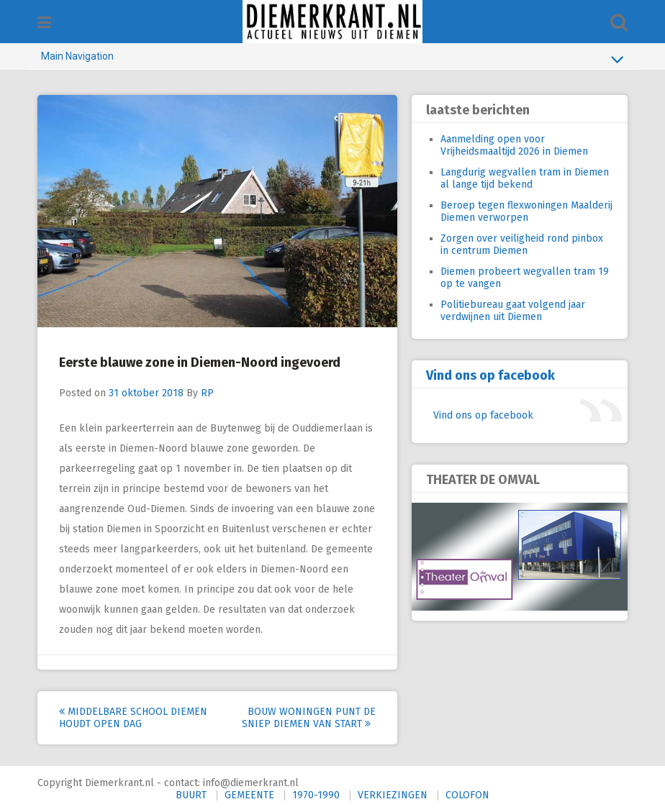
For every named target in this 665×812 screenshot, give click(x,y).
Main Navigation (332, 59)
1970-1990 (316, 795)
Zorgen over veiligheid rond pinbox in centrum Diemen (522, 245)
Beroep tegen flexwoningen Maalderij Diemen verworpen (526, 211)
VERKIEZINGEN (393, 795)
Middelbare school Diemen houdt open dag (133, 718)
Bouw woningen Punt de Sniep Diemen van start (309, 718)
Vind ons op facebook (490, 375)
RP (207, 393)
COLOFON (467, 795)
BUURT (191, 795)
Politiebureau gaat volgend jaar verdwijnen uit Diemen (513, 311)
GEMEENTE (249, 795)
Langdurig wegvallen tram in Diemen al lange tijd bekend (525, 178)
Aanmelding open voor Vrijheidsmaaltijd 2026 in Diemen (514, 145)
